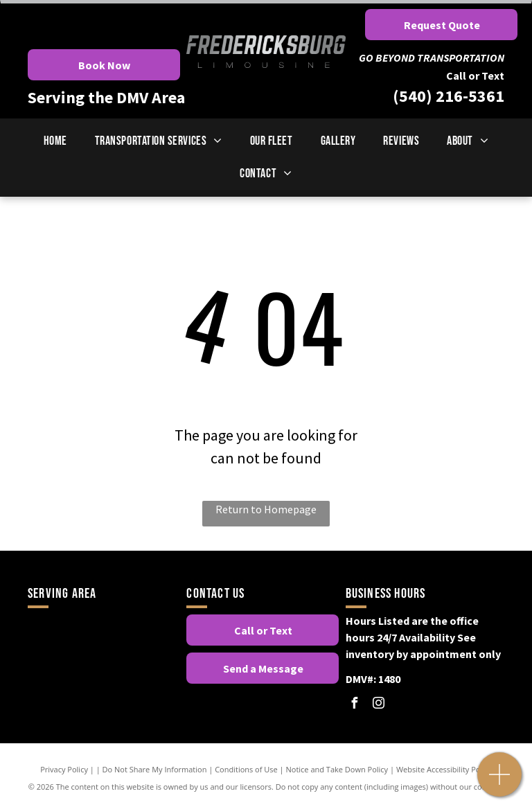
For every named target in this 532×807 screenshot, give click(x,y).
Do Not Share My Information (155, 769)
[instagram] (379, 705)
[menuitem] (55, 141)
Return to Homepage (266, 509)
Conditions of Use (246, 769)
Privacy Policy (64, 769)
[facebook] (355, 705)
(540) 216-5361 (449, 96)
